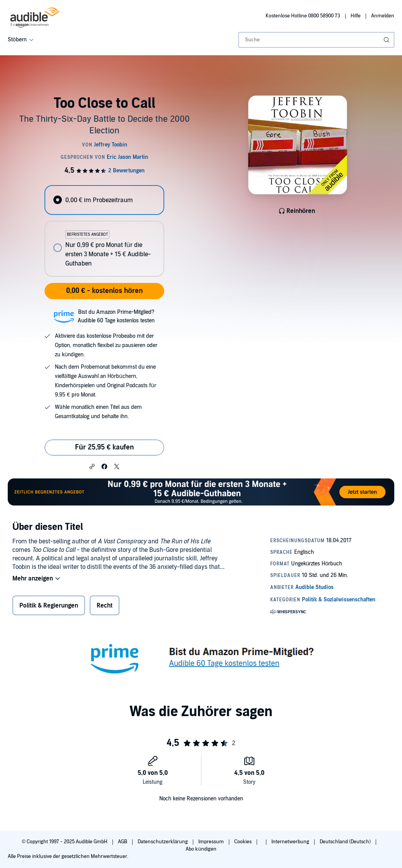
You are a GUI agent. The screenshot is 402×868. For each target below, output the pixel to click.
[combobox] (316, 40)
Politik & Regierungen (49, 606)
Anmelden (383, 16)
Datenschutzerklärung (163, 842)
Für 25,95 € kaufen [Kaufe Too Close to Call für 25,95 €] (104, 447)
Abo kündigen (201, 849)
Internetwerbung (291, 842)
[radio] (104, 200)
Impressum (212, 842)
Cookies (244, 842)
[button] (92, 466)
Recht (105, 606)
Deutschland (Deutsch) (346, 842)
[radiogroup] (104, 231)
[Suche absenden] (387, 40)
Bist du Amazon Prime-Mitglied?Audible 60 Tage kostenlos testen (116, 316)
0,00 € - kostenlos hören (104, 291)
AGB (123, 842)
